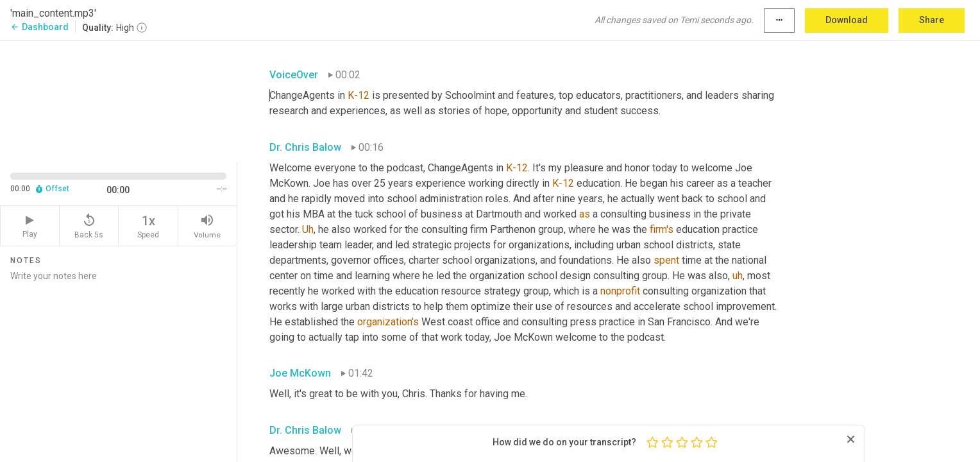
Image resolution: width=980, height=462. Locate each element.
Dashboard (39, 27)
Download (847, 20)
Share (932, 20)
